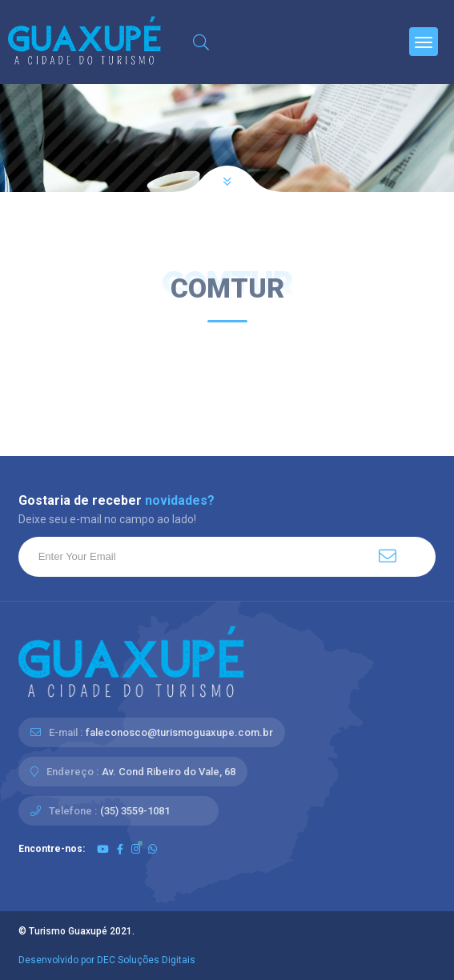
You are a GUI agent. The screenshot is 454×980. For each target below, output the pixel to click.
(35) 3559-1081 (135, 811)
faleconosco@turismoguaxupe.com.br (179, 732)
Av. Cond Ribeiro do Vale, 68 (169, 772)
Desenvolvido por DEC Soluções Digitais (107, 960)
